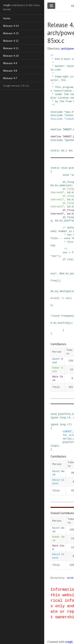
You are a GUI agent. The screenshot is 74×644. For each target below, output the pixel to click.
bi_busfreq (61, 323)
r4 (69, 418)
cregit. (69, 642)
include (57, 112)
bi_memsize (63, 185)
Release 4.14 (11, 26)
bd (70, 151)
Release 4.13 (11, 33)
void (64, 168)
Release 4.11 (11, 48)
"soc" (54, 256)
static (55, 151)
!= (63, 298)
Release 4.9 (10, 63)
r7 (69, 424)
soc (65, 252)
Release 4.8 (10, 71)
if (64, 259)
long (63, 418)
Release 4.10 (11, 56)
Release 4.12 (11, 41)
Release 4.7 (10, 78)
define (57, 129)
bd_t (64, 151)
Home (7, 18)
